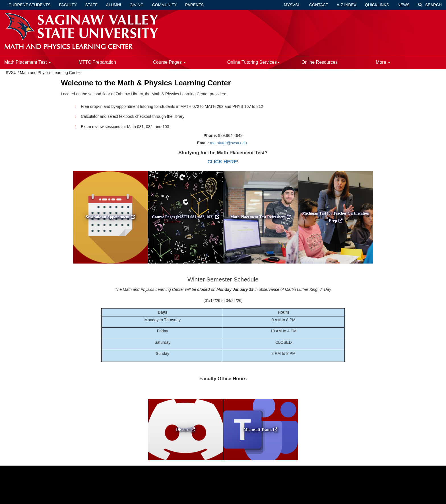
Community (164, 5)
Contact (319, 5)
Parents (194, 5)
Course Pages (169, 62)
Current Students (30, 5)
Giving (137, 5)
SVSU (11, 73)
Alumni (114, 5)
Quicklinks (377, 5)
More (383, 62)
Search (430, 5)
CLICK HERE (222, 162)
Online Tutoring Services (253, 62)
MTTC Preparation (97, 62)
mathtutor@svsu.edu (228, 143)
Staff (91, 5)
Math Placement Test (28, 62)
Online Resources (320, 62)
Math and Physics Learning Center (50, 73)
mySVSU (292, 5)
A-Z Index (347, 5)
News (404, 5)
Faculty (68, 5)
